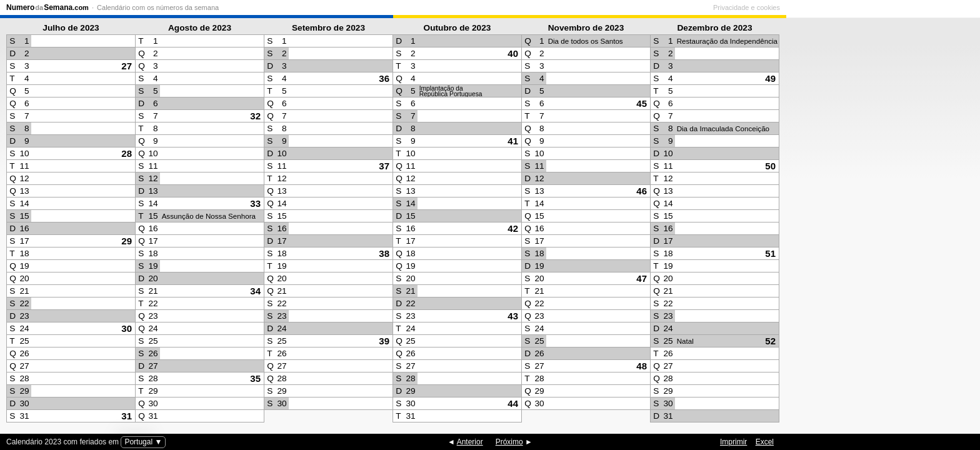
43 (513, 316)
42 (513, 228)
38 (384, 253)
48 (642, 366)
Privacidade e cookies (940, 7)
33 (255, 203)
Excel (765, 442)
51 (770, 253)
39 (384, 341)
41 (513, 141)
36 (384, 78)
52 (770, 341)
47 (642, 278)
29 (127, 241)
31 (127, 416)
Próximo (509, 442)
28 (127, 153)
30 (127, 328)
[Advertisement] (880, 222)
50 (770, 166)
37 (384, 166)
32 (255, 116)
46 (642, 191)
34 (255, 291)
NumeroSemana (47, 7)
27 (127, 66)
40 (513, 53)
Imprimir (733, 442)
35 (255, 378)
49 (770, 78)
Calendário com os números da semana (158, 7)
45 (642, 103)
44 (513, 403)
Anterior (470, 442)
